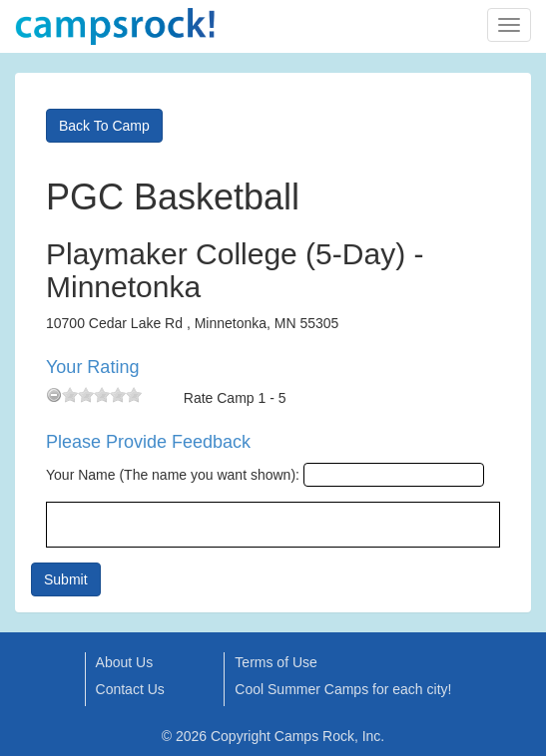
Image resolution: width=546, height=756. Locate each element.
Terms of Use (275, 662)
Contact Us (130, 689)
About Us (125, 662)
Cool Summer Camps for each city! (343, 689)
